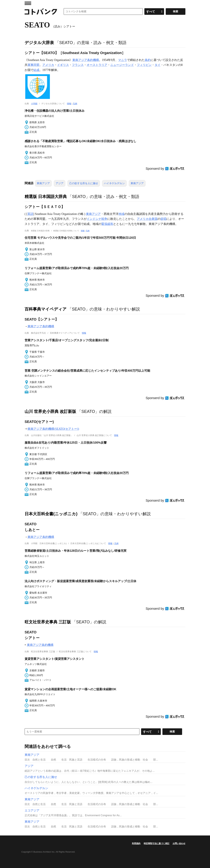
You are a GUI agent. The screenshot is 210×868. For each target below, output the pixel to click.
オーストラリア (97, 65)
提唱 (163, 219)
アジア (60, 183)
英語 (30, 214)
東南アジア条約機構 (86, 60)
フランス (78, 65)
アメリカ (48, 65)
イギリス (63, 65)
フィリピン (144, 65)
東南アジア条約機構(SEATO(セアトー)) (53, 429)
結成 (36, 70)
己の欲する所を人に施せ (84, 183)
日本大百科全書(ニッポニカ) (51, 514)
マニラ (123, 60)
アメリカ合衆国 (147, 219)
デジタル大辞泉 (39, 43)
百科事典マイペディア (46, 309)
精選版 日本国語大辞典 (46, 197)
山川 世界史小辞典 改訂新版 (50, 411)
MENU (28, 3)
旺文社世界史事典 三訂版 (48, 622)
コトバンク (41, 12)
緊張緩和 (107, 224)
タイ (157, 65)
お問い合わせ (179, 843)
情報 (69, 104)
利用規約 (136, 843)
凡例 (75, 104)
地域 (121, 214)
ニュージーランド (122, 65)
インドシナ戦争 (97, 219)
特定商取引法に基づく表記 (157, 843)
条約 (148, 60)
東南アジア (43, 183)
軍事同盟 (33, 65)
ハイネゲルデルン (114, 183)
